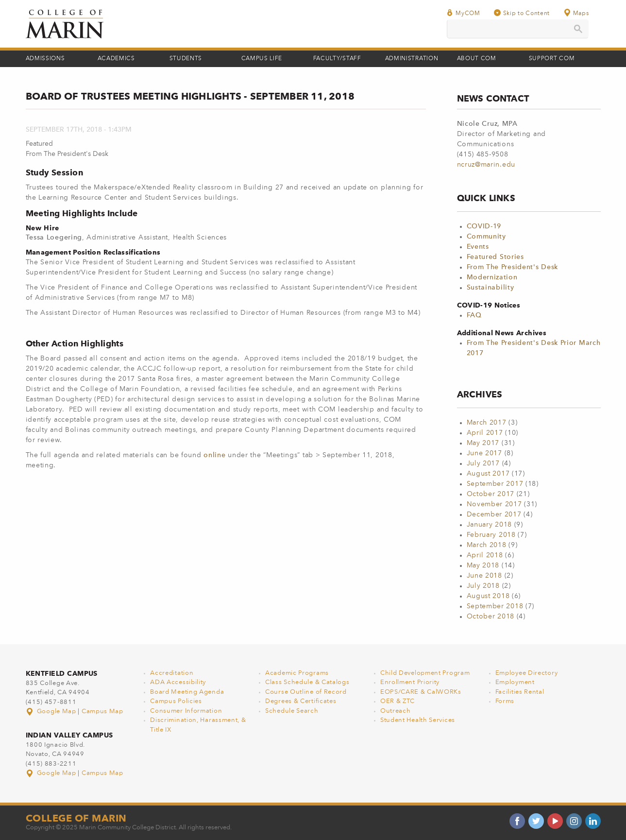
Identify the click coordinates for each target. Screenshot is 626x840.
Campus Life (262, 59)
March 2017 (487, 423)
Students (186, 59)
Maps (576, 13)
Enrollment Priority (410, 682)
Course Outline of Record (306, 692)
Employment (515, 682)
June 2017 (484, 453)
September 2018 (495, 606)
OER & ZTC (398, 701)
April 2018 (485, 555)
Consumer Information (186, 711)
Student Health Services (418, 720)
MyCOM (463, 13)
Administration (412, 59)
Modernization (492, 277)
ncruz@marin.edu (486, 165)
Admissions (45, 59)
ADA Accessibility (178, 682)
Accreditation (172, 673)
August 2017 (488, 474)
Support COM (552, 59)
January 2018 (489, 525)
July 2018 (483, 586)
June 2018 (484, 576)
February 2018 (491, 535)
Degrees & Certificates (301, 701)
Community (486, 237)
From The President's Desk (513, 267)
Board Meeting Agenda (187, 692)
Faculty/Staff (337, 59)
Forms (505, 701)
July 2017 (483, 463)
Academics (116, 59)
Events (478, 247)
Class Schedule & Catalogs (307, 682)
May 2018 (483, 566)
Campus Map (102, 711)
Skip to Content (522, 13)
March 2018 (487, 545)
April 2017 (485, 433)
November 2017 (494, 504)
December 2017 (494, 514)
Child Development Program (425, 673)
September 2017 (495, 484)
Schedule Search (292, 711)
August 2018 (488, 596)
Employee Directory (527, 673)
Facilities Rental (520, 692)
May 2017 (483, 443)
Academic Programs (297, 673)
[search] (517, 29)
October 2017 (491, 494)
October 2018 (491, 617)
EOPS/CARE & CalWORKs (421, 692)
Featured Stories (495, 257)
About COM (477, 59)
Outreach (396, 711)
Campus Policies (176, 701)
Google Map (52, 711)
